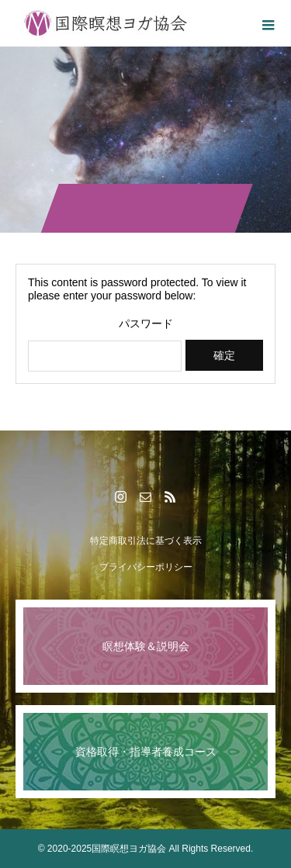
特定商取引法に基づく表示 (146, 541)
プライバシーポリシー (146, 567)
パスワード (146, 323)
